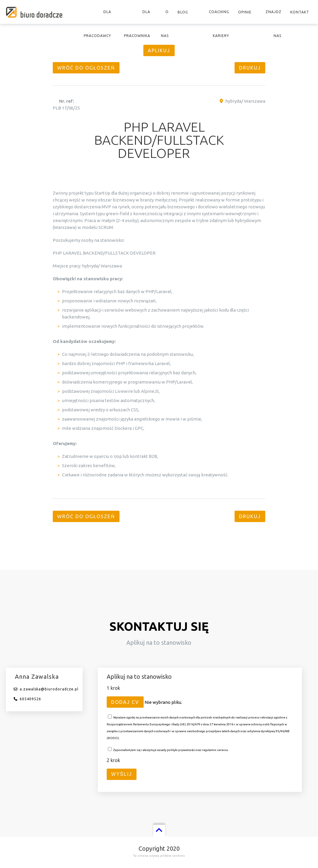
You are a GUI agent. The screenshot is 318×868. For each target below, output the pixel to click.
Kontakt (300, 12)
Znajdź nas (273, 24)
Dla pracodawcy (97, 24)
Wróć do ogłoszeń (86, 68)
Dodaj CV (125, 702)
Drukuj (250, 68)
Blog (183, 12)
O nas (165, 24)
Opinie (245, 12)
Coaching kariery (219, 24)
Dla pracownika (137, 24)
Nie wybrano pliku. (163, 702)
